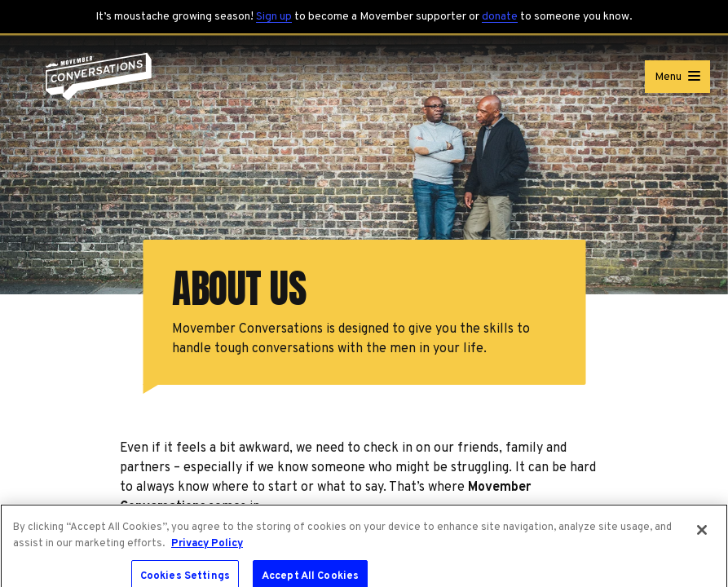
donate (500, 17)
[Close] (702, 534)
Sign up (274, 17)
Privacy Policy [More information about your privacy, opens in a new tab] (207, 547)
